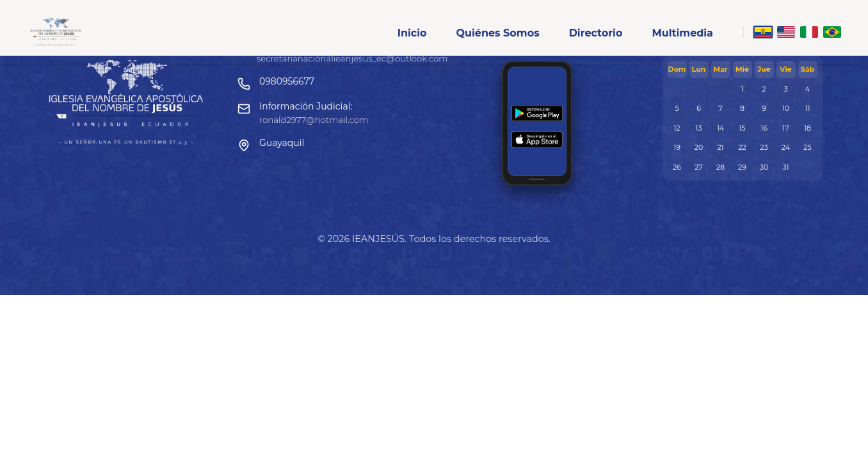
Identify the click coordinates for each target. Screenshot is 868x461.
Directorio (596, 33)
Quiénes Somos (497, 33)
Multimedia (682, 33)
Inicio (412, 33)
